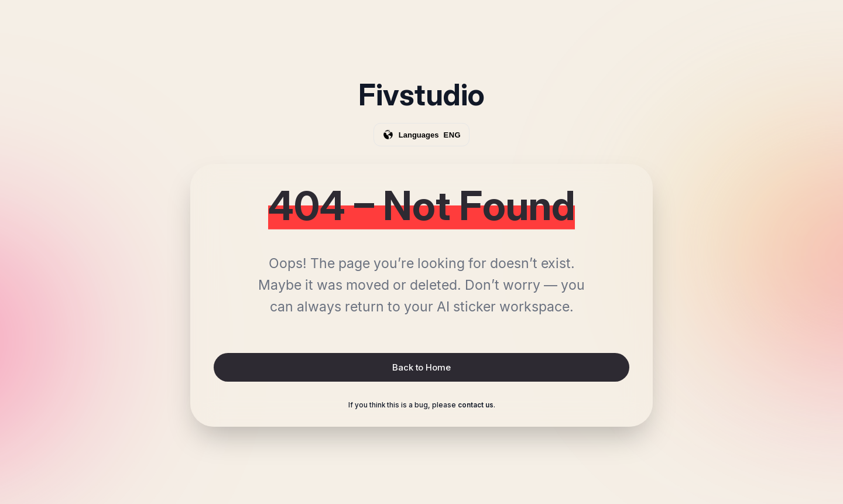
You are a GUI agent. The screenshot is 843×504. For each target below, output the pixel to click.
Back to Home (421, 367)
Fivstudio (421, 95)
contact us (476, 405)
